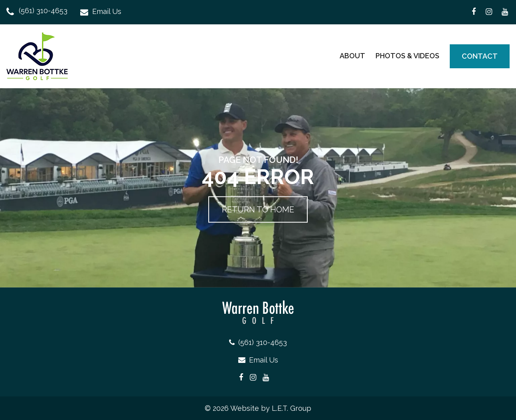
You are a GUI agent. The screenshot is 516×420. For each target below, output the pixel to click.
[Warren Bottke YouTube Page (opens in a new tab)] (505, 12)
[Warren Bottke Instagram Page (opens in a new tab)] (489, 12)
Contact (480, 56)
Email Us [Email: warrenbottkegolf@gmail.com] (107, 12)
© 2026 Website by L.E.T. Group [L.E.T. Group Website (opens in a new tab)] (258, 408)
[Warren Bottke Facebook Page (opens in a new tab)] (474, 12)
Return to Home (258, 210)
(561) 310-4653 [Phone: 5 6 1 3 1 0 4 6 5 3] (43, 11)
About (352, 56)
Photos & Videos (407, 56)
